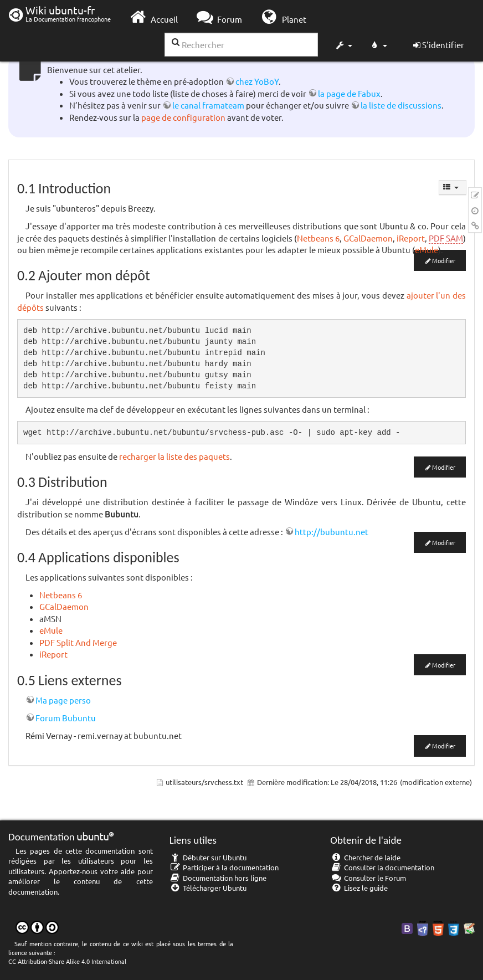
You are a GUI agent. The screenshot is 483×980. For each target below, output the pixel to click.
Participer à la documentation (224, 867)
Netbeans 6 (318, 238)
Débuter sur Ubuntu (208, 857)
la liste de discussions (401, 105)
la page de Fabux (349, 93)
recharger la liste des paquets (174, 456)
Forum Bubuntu (66, 718)
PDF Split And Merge (78, 642)
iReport (411, 238)
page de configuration (183, 117)
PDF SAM (446, 238)
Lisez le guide (359, 888)
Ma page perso (63, 700)
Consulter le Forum (368, 878)
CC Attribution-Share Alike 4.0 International (67, 961)
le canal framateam (208, 105)
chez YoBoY (257, 81)
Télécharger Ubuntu (208, 888)
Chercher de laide (365, 857)
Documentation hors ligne (218, 878)
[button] (343, 47)
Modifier (444, 260)
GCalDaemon (368, 238)
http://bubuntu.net (332, 532)
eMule (427, 250)
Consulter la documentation (382, 867)
